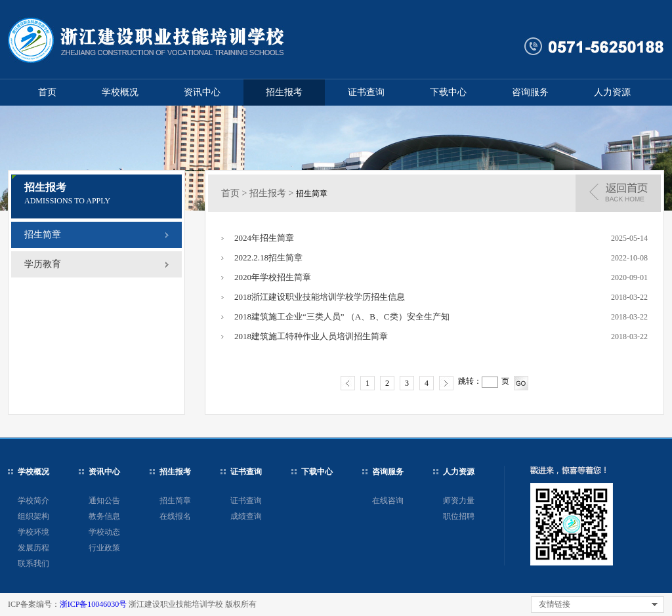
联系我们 (33, 564)
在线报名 (175, 516)
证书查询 (366, 92)
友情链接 (555, 604)
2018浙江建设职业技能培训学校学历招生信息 (320, 297)
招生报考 (284, 92)
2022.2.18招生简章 (268, 257)
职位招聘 (459, 516)
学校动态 (104, 532)
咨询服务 (530, 92)
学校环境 (33, 532)
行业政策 (104, 548)
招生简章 (43, 235)
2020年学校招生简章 (273, 277)
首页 (47, 92)
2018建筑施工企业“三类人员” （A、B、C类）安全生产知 (342, 317)
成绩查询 (246, 516)
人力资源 (612, 92)
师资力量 (459, 501)
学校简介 (33, 501)
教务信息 (104, 516)
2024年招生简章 (264, 238)
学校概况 (120, 92)
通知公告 (104, 501)
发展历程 (33, 548)
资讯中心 (202, 92)
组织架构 (33, 516)
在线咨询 (388, 501)
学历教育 (43, 264)
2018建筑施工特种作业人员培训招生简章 (311, 336)
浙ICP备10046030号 (94, 604)
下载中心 (448, 92)
